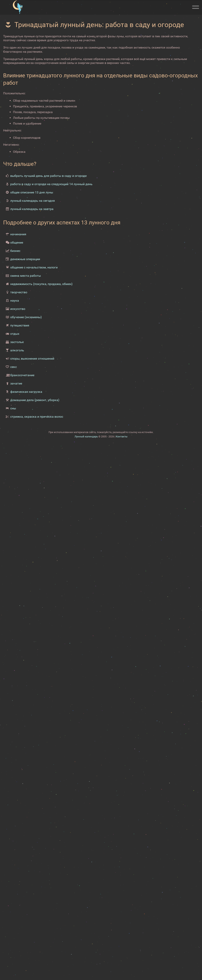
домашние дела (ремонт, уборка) (35, 400)
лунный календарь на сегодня (33, 201)
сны (13, 408)
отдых (15, 334)
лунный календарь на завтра (32, 209)
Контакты (122, 437)
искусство (18, 309)
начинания (18, 234)
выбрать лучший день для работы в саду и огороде (48, 176)
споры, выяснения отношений (32, 359)
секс (14, 367)
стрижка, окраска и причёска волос (37, 417)
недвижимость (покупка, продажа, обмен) (41, 284)
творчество (19, 292)
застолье (17, 342)
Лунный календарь (86, 437)
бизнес (15, 251)
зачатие (16, 383)
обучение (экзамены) (26, 317)
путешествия (20, 325)
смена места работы (26, 276)
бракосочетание (22, 375)
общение (17, 242)
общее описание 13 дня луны (32, 192)
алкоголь (17, 350)
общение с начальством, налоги (34, 267)
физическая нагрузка (26, 392)
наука (15, 301)
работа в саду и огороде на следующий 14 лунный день (51, 184)
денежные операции (25, 259)
